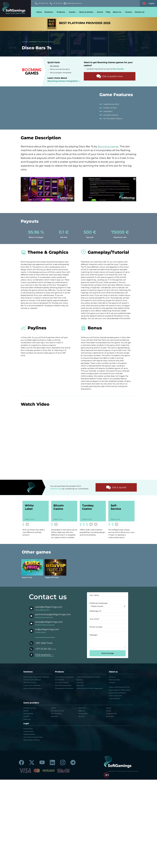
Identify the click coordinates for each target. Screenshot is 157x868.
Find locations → (44, 655)
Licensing (80, 683)
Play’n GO (82, 708)
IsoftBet (26, 717)
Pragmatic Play (111, 714)
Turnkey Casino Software (32, 680)
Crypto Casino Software (32, 686)
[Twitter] (32, 763)
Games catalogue (29, 42)
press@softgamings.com (49, 622)
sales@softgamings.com (49, 607)
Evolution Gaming (30, 708)
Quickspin (54, 717)
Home (39, 12)
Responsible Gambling (31, 740)
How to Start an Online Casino (120, 690)
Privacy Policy (28, 729)
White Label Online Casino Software (36, 677)
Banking (80, 680)
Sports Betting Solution (63, 686)
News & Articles (86, 12)
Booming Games (46, 42)
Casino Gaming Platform (118, 693)
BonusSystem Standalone (64, 689)
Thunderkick (83, 714)
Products (61, 12)
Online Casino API (115, 696)
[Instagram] (63, 763)
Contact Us (139, 12)
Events (100, 12)
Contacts (112, 683)
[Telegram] (73, 763)
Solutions (49, 12)
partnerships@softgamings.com (53, 615)
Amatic (108, 711)
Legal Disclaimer (29, 735)
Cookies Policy (28, 732)
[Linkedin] (52, 763)
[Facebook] (21, 763)
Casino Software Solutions (33, 689)
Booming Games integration (63, 81)
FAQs (108, 12)
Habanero (27, 720)
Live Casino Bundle (62, 683)
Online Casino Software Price (119, 688)
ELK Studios (110, 717)
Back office (80, 686)
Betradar (82, 717)
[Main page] (15, 9)
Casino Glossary (114, 699)
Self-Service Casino (30, 683)
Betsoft (26, 711)
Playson (109, 708)
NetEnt (53, 708)
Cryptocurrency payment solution (88, 677)
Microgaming (28, 714)
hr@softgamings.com (47, 630)
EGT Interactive (56, 714)
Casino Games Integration (64, 677)
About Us (117, 12)
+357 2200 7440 (44, 643)
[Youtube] (42, 763)
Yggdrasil (82, 711)
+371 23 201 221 (43, 649)
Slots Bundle (59, 680)
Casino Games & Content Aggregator (90, 689)
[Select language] (148, 3)
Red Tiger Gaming (57, 711)
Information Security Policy (33, 738)
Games (72, 12)
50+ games (55, 66)
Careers (129, 12)
